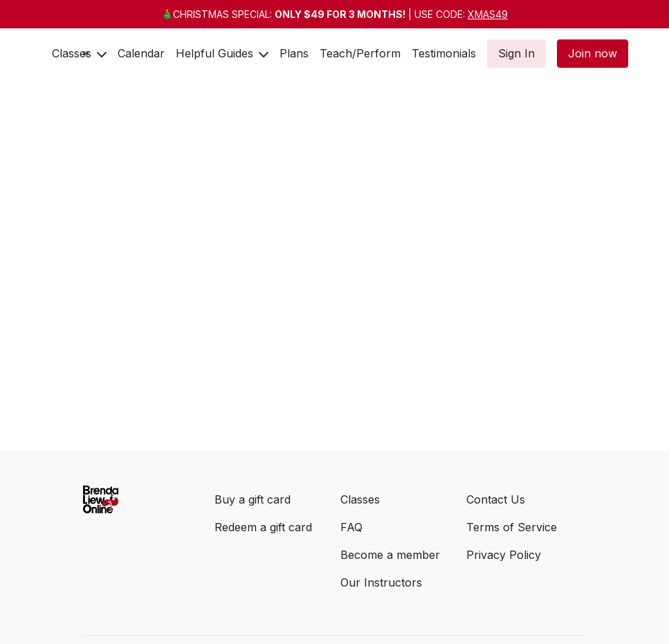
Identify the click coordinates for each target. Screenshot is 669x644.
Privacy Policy (504, 555)
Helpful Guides (222, 53)
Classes (79, 53)
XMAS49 (488, 14)
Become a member (390, 555)
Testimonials (444, 53)
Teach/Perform (360, 53)
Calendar (141, 53)
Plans (294, 53)
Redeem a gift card (263, 527)
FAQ (351, 527)
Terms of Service (512, 527)
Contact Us (496, 499)
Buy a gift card (253, 499)
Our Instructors (381, 582)
